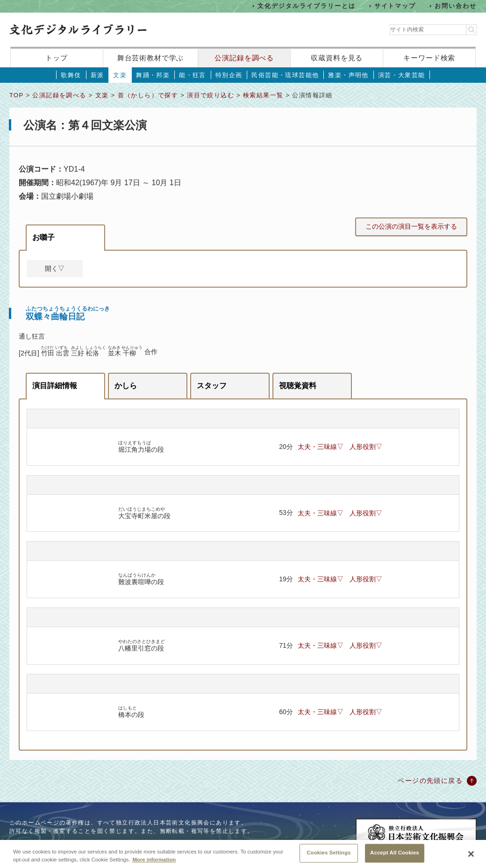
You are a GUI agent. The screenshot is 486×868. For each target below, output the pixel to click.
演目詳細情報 (55, 386)
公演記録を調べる (244, 58)
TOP (16, 95)
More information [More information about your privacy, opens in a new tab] (154, 861)
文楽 (120, 75)
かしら (126, 386)
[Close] (471, 855)
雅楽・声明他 (348, 75)
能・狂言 (193, 75)
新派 (97, 75)
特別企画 (229, 75)
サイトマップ (395, 6)
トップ (57, 58)
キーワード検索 (429, 58)
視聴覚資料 (298, 386)
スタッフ (212, 386)
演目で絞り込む (211, 95)
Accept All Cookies (395, 854)
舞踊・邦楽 (153, 75)
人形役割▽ (366, 447)
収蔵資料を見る (337, 58)
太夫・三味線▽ (321, 447)
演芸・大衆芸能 (402, 75)
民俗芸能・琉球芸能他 (285, 75)
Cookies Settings (329, 854)
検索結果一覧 (263, 95)
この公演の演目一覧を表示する (411, 226)
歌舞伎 (71, 75)
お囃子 (43, 237)
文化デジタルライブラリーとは (306, 6)
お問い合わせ (456, 6)
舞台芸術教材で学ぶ (151, 58)
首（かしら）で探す (148, 95)
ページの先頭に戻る (430, 781)
